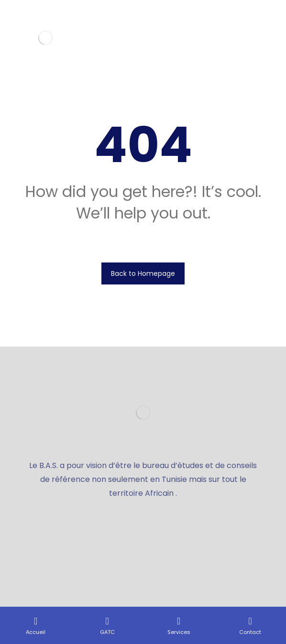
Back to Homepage (143, 273)
